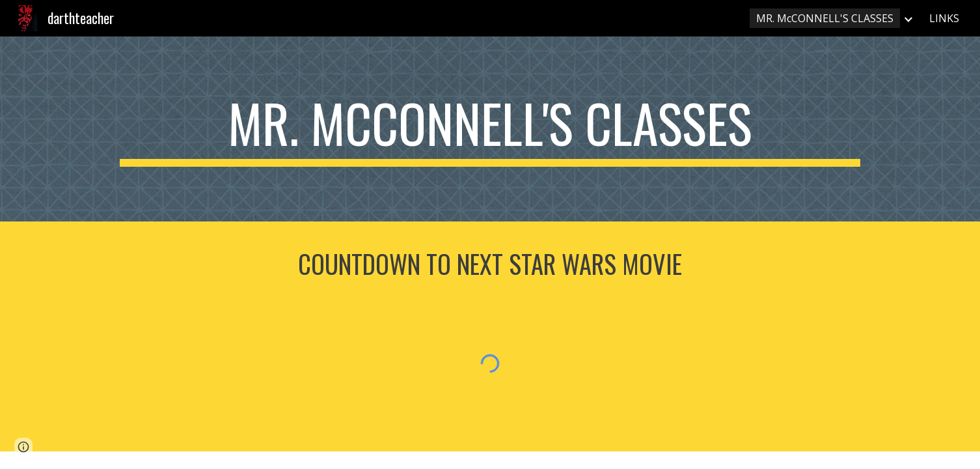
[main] (490, 129)
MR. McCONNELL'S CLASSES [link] (825, 18)
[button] (23, 447)
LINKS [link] (944, 18)
